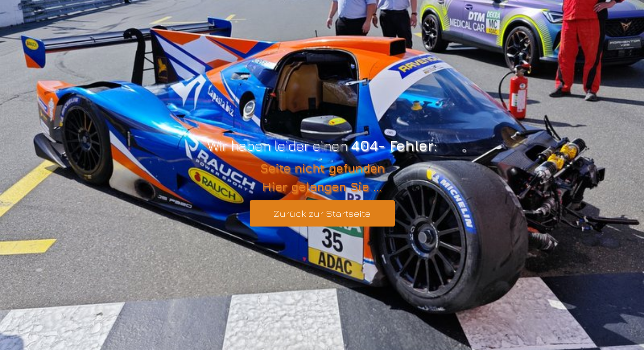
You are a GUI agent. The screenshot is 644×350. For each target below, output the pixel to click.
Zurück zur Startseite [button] (322, 213)
